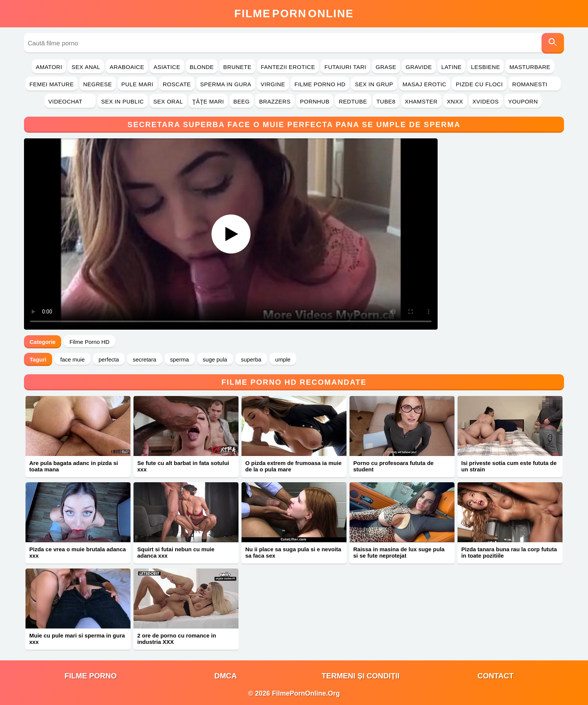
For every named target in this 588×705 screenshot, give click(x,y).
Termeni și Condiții (361, 676)
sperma (180, 359)
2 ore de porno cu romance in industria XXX (177, 639)
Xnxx (455, 101)
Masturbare (530, 67)
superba (251, 359)
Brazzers (275, 101)
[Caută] (553, 43)
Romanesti (535, 84)
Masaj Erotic (425, 84)
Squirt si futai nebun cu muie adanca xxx (176, 552)
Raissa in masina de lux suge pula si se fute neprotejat (399, 552)
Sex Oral (168, 101)
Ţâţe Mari (208, 101)
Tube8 (386, 101)
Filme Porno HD (320, 84)
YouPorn (523, 101)
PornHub (315, 101)
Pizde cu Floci (479, 84)
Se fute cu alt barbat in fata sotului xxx (183, 466)
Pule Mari (137, 84)
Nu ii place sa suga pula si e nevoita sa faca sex (293, 552)
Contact (495, 676)
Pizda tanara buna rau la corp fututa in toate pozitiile (509, 552)
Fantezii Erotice (288, 67)
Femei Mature (51, 84)
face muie (73, 359)
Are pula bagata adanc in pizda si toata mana (74, 466)
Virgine (273, 84)
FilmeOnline (294, 13)
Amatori (49, 67)
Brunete (237, 67)
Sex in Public (123, 101)
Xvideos (486, 101)
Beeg (241, 101)
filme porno (91, 676)
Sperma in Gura (226, 84)
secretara (145, 359)
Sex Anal (86, 67)
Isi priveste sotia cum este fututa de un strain (509, 466)
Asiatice (167, 67)
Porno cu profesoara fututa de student (393, 466)
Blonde (202, 67)
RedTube (353, 101)
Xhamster (421, 101)
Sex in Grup (374, 84)
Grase (386, 67)
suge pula (215, 359)
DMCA (226, 676)
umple (283, 359)
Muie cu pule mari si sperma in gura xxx (77, 639)
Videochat (70, 101)
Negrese (98, 84)
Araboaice (127, 67)
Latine (451, 67)
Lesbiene (485, 67)
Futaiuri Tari (345, 67)
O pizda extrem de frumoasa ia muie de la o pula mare (293, 466)
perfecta (109, 359)
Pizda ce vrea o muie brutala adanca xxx (78, 552)
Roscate (177, 84)
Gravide (419, 67)
